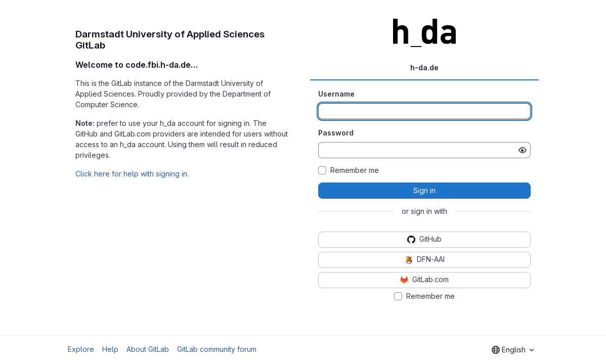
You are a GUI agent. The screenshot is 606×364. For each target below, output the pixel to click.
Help (110, 349)
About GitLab (148, 349)
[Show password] (523, 150)
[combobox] (513, 350)
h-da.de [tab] (424, 67)
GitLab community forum (217, 349)
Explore (81, 349)
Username (336, 94)
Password (336, 133)
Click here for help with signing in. (132, 174)
